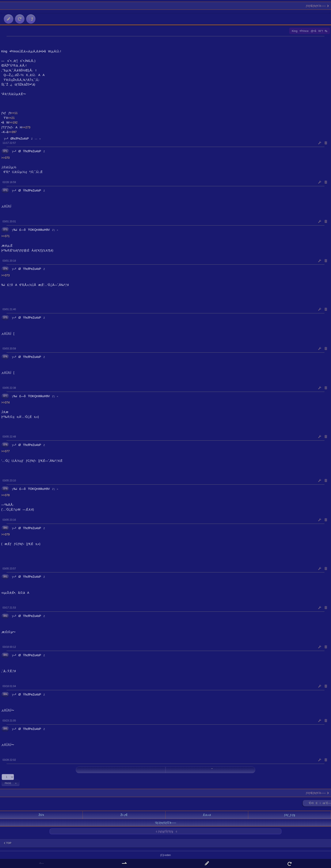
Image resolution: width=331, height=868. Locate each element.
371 (5, 151)
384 (5, 694)
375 (5, 318)
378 (5, 445)
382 (5, 616)
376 (5, 357)
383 (5, 655)
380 (5, 528)
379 (5, 489)
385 (5, 729)
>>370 (5, 158)
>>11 (14, 113)
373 (5, 230)
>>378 (5, 495)
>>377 (5, 451)
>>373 (5, 275)
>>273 (26, 127)
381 (5, 577)
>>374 (5, 402)
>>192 (13, 122)
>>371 (5, 236)
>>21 (11, 118)
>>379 (5, 534)
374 (5, 269)
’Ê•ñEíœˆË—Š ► (320, 804)
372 (5, 190)
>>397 (12, 132)
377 (5, 396)
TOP (8, 843)
